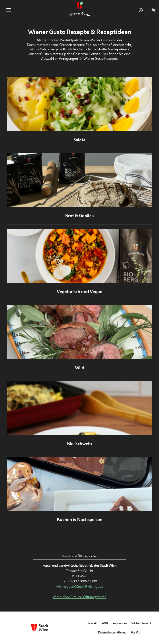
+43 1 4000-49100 (83, 581)
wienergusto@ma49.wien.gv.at (80, 586)
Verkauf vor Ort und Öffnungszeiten (79, 597)
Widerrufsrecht (141, 623)
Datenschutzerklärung (112, 632)
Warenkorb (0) (153, 10)
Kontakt (92, 623)
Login (140, 10)
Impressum (120, 623)
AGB (105, 623)
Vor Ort (136, 632)
